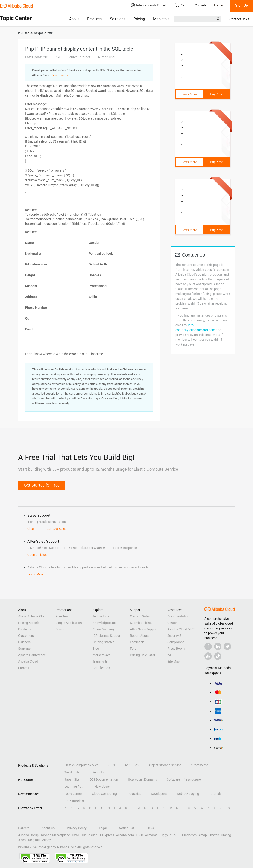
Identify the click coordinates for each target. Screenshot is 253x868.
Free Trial (62, 616)
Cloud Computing (104, 794)
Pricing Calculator (143, 655)
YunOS (175, 835)
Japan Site (72, 779)
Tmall (75, 835)
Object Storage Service (165, 765)
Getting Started (104, 642)
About (74, 19)
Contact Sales (239, 19)
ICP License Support (107, 636)
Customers (26, 636)
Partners (24, 642)
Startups (24, 649)
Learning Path (74, 787)
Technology (101, 616)
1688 (139, 835)
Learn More (189, 94)
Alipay (47, 840)
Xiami (22, 840)
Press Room (176, 649)
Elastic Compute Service (81, 765)
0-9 (228, 808)
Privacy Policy (77, 828)
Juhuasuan (89, 835)
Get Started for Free (42, 485)
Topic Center (73, 794)
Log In (219, 5)
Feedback (137, 642)
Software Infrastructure (184, 779)
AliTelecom (189, 835)
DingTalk (34, 840)
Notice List (126, 828)
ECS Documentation (104, 779)
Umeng (226, 835)
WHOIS (172, 655)
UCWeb (214, 835)
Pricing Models (29, 623)
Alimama (151, 835)
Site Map (174, 661)
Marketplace (163, 19)
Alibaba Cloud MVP (181, 629)
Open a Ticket (37, 555)
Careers (24, 828)
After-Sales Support (144, 629)
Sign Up (242, 5)
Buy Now (216, 94)
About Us (48, 828)
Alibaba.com (125, 835)
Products (94, 19)
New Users (102, 787)
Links (150, 828)
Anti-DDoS (132, 765)
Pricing (139, 19)
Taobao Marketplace (55, 835)
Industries (134, 794)
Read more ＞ (60, 75)
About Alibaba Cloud (33, 616)
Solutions (118, 19)
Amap (203, 835)
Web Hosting (73, 772)
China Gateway (104, 629)
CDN (112, 765)
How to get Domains (142, 779)
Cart (181, 5)
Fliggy (164, 835)
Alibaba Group (28, 835)
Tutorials (215, 794)
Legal (103, 828)
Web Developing (188, 794)
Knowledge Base (104, 623)
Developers (159, 794)
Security (98, 772)
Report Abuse (140, 636)
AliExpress (107, 835)
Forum (135, 649)
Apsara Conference (32, 655)
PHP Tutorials (74, 801)
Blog (96, 649)
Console (200, 5)
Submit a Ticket (141, 623)
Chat (31, 529)
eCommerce (200, 765)
